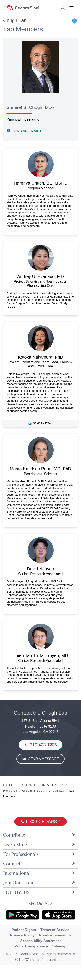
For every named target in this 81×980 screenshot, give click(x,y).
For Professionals (39, 854)
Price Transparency (31, 946)
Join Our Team (39, 883)
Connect (39, 864)
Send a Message (43, 759)
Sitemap (59, 946)
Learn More (39, 845)
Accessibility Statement (40, 941)
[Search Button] (63, 8)
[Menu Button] (71, 8)
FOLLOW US (39, 892)
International (39, 873)
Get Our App (40, 903)
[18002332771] (40, 822)
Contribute (39, 835)
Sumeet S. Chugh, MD (29, 107)
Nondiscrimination (55, 935)
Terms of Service (55, 930)
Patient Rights (24, 930)
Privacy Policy (22, 935)
